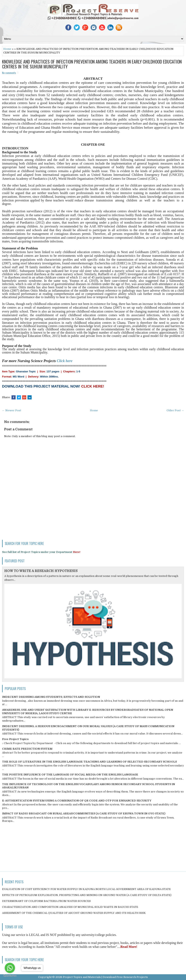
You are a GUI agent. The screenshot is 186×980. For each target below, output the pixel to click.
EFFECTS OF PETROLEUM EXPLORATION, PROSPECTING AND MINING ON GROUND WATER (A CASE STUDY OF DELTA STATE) (87, 895)
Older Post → (175, 410)
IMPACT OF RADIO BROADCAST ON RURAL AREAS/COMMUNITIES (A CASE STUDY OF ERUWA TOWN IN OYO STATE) (84, 813)
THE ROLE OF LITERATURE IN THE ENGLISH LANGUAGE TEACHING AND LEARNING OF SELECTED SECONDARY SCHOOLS (89, 762)
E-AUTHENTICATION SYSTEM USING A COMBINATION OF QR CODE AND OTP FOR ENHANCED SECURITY (77, 801)
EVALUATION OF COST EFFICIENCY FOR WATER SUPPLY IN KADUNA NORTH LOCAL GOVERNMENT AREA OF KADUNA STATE (86, 889)
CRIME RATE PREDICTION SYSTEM (27, 749)
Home (7, 49)
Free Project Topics (15, 739)
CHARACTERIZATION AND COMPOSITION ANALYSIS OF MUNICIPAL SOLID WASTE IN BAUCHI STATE (70, 907)
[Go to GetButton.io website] (10, 976)
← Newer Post (12, 410)
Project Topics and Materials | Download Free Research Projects (105, 977)
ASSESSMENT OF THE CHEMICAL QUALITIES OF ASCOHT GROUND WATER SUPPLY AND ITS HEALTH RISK (74, 913)
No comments (9, 73)
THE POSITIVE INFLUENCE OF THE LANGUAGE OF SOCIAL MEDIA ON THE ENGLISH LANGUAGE (70, 775)
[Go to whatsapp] (10, 968)
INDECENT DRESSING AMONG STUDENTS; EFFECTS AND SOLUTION (51, 697)
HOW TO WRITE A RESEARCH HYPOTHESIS (41, 571)
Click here (65, 361)
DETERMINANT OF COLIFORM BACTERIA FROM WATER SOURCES (46, 901)
